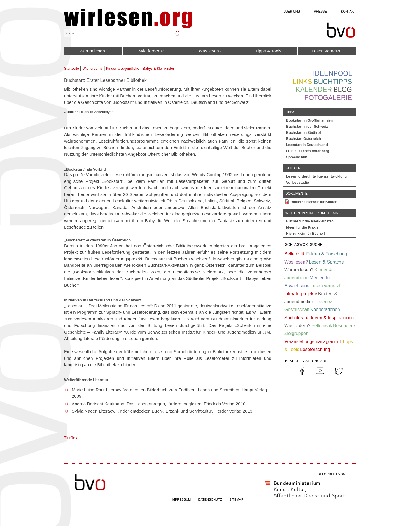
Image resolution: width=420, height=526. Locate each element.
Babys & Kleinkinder (159, 69)
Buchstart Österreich (303, 139)
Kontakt (348, 11)
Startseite (72, 69)
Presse (320, 11)
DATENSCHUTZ (210, 499)
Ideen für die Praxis (302, 227)
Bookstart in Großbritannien (309, 120)
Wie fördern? (152, 51)
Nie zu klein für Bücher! (306, 234)
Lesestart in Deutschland (307, 145)
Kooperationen (325, 310)
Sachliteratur (297, 318)
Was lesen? (210, 51)
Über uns (292, 11)
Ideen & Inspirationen (332, 318)
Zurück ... (73, 438)
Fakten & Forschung (326, 254)
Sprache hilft (297, 157)
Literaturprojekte (301, 294)
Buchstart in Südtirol (303, 133)
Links (302, 82)
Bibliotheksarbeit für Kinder (314, 202)
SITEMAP (236, 499)
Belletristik (295, 254)
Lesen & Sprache (326, 262)
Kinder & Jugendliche (123, 69)
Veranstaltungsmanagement (313, 342)
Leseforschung (315, 349)
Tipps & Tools (268, 51)
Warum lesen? (93, 51)
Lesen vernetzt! (327, 51)
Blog (343, 90)
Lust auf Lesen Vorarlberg (308, 151)
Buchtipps (333, 82)
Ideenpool (332, 73)
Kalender (314, 90)
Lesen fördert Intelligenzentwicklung (316, 176)
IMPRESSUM (181, 499)
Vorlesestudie (297, 183)
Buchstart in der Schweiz (307, 127)
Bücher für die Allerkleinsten (310, 221)
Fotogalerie (328, 98)
